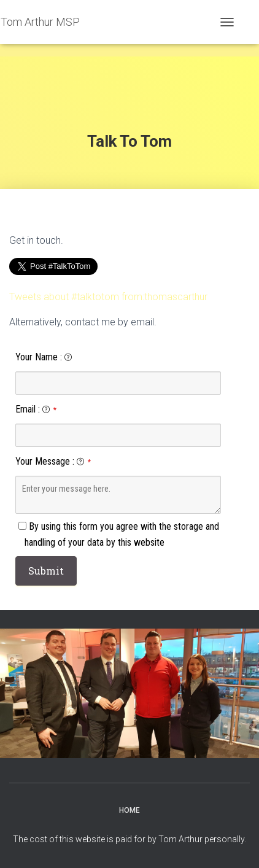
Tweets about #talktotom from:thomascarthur (108, 297)
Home (129, 810)
